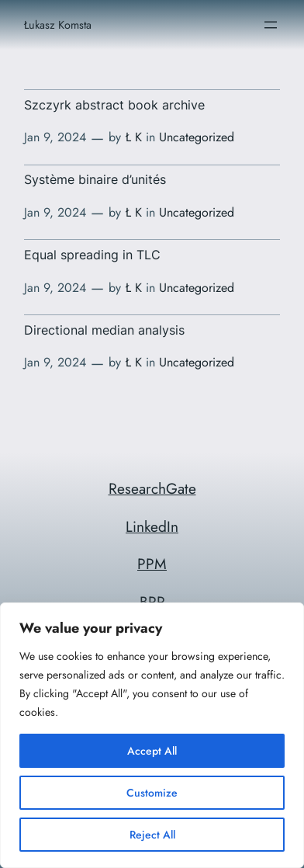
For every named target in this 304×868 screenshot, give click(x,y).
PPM (152, 564)
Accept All (152, 751)
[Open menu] (271, 25)
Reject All (152, 835)
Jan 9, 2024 (55, 137)
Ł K (134, 137)
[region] (152, 735)
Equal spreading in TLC (92, 255)
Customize (152, 793)
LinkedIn (152, 526)
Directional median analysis (104, 330)
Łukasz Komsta (58, 25)
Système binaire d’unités (95, 179)
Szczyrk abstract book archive (114, 105)
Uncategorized (197, 137)
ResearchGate (152, 488)
